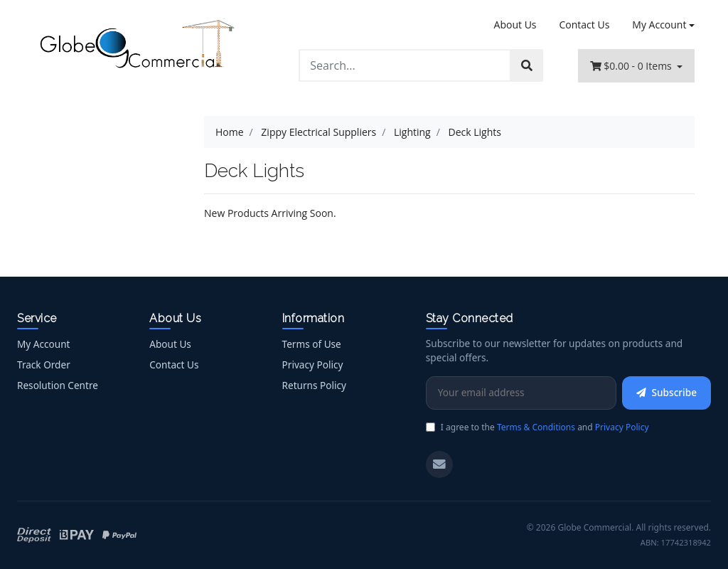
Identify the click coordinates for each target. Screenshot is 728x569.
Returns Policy (314, 385)
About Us (515, 25)
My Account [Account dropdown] (659, 25)
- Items (632, 66)
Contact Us (585, 25)
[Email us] (439, 464)
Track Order (44, 365)
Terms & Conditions (536, 427)
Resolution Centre (58, 385)
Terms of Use (312, 344)
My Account (43, 344)
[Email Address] (521, 393)
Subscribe (667, 392)
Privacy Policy (313, 365)
